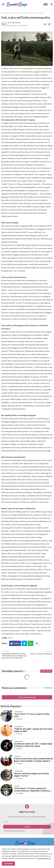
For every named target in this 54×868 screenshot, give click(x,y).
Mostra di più (46, 671)
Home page (5, 13)
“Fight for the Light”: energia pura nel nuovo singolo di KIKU (33, 730)
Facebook (16, 643)
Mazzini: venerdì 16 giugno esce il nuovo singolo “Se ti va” (31, 775)
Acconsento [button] (8, 864)
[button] (46, 4)
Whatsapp (31, 643)
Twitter (24, 643)
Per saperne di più (43, 858)
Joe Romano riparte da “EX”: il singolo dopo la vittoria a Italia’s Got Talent (33, 745)
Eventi (13, 13)
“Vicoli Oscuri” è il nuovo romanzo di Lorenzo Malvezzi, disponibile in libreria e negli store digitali (32, 790)
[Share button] (37, 643)
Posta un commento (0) (27, 697)
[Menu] (3, 4)
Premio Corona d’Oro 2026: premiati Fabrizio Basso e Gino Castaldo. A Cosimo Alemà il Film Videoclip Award (34, 760)
